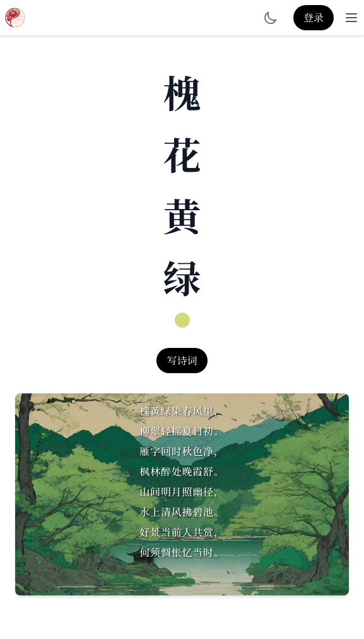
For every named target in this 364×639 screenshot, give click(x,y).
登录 (314, 17)
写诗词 (182, 360)
